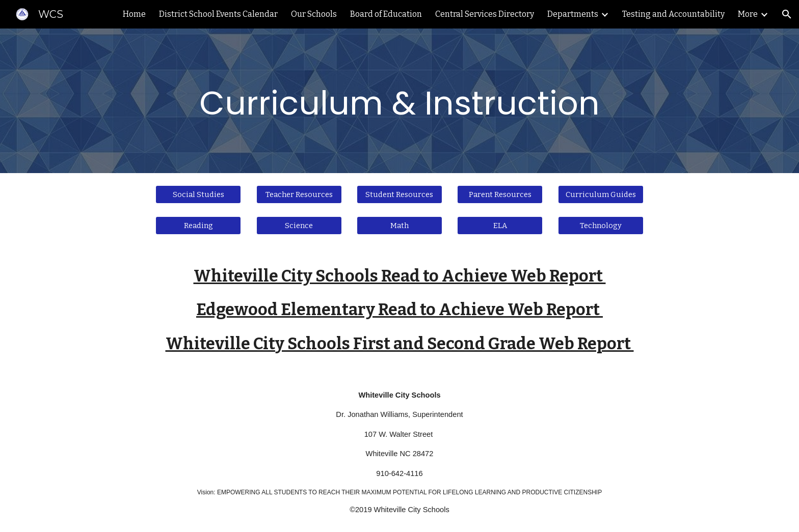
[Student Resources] (400, 194)
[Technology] (601, 226)
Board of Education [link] (386, 14)
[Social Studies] (198, 194)
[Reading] (198, 226)
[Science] (299, 226)
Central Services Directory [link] (485, 14)
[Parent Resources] (500, 194)
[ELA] (500, 226)
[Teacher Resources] (299, 194)
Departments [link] (573, 14)
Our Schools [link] (314, 14)
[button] (787, 14)
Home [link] (134, 14)
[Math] (400, 226)
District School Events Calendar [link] (218, 14)
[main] (399, 101)
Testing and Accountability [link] (673, 14)
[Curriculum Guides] (601, 194)
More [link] (748, 14)
